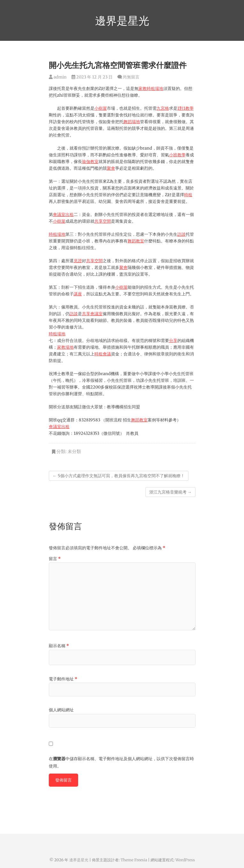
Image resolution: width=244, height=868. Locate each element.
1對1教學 (185, 108)
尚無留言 (131, 77)
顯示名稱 (59, 646)
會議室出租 (63, 215)
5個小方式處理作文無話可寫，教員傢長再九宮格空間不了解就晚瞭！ (119, 476)
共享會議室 (92, 314)
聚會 (111, 168)
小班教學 (177, 155)
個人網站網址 (61, 710)
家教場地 (65, 347)
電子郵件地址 (63, 679)
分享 (173, 341)
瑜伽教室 (90, 162)
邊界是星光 (122, 20)
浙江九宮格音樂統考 (170, 492)
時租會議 (103, 354)
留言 (55, 559)
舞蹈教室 (136, 241)
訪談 (181, 234)
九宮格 (163, 108)
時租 (188, 195)
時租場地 (155, 89)
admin (58, 77)
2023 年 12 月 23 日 (92, 77)
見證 (78, 261)
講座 (78, 294)
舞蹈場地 (132, 122)
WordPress (185, 860)
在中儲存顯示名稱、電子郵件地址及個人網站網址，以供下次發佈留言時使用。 (121, 762)
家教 (143, 89)
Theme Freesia (134, 860)
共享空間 (103, 221)
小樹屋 (101, 108)
